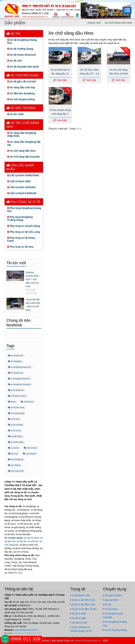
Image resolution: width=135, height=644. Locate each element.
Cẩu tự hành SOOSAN (21, 187)
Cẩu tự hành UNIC (19, 181)
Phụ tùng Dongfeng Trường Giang (20, 218)
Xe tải (13, 34)
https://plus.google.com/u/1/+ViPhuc (113, 3)
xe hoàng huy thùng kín (20, 384)
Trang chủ (94, 23)
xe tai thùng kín (16, 390)
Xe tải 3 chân (78, 614)
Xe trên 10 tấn (79, 623)
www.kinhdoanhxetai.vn (26, 630)
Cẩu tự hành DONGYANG (23, 175)
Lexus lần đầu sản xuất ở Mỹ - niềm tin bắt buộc (33, 305)
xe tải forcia (14, 430)
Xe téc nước (15, 114)
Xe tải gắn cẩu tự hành (22, 81)
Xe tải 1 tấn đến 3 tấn (83, 600)
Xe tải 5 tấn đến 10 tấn (83, 609)
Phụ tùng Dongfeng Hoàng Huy (24, 210)
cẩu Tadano (15, 465)
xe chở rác (33, 541)
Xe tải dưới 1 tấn (80, 595)
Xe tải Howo (110, 609)
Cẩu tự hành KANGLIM (22, 193)
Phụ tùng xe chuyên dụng (24, 226)
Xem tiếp (60, 80)
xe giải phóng (15, 436)
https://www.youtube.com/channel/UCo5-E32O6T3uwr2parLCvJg (120, 3)
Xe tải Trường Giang (20, 49)
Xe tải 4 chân (78, 618)
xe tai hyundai (15, 425)
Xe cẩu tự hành (31, 538)
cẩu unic (13, 454)
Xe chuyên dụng (23, 75)
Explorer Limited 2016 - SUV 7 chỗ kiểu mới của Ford (33, 279)
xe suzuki (14, 448)
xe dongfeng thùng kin (19, 379)
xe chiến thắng (16, 442)
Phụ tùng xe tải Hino (20, 247)
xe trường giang (16, 413)
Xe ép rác (22, 541)
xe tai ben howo (16, 407)
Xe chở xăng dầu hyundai (23, 157)
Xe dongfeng (15, 361)
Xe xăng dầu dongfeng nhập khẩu (22, 134)
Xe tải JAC (15, 61)
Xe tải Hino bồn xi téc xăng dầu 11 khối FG (60, 74)
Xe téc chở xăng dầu (23, 125)
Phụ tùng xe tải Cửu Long (24, 232)
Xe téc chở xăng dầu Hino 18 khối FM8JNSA (119, 74)
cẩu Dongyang (16, 459)
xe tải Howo (27, 402)
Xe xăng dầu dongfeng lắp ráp (24, 143)
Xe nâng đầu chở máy (21, 87)
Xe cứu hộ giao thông (21, 99)
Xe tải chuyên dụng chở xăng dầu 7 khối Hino (60, 114)
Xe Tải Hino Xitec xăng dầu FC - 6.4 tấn (89, 74)
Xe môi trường (21, 108)
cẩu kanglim (30, 454)
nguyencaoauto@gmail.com (127, 3)
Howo (12, 402)
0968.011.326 (15, 573)
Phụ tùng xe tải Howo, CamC (21, 239)
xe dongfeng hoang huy (20, 367)
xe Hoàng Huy (16, 373)
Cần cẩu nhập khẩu (20, 167)
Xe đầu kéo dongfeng (21, 93)
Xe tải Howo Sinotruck (22, 55)
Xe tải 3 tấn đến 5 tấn (83, 604)
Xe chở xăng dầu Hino (119, 23)
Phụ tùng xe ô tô (23, 202)
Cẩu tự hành (111, 600)
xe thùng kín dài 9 (17, 396)
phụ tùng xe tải (16, 471)
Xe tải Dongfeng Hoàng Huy (22, 41)
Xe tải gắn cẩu (16, 355)
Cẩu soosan (30, 448)
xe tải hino (14, 419)
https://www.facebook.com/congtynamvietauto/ (106, 3)
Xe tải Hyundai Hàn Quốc (23, 67)
